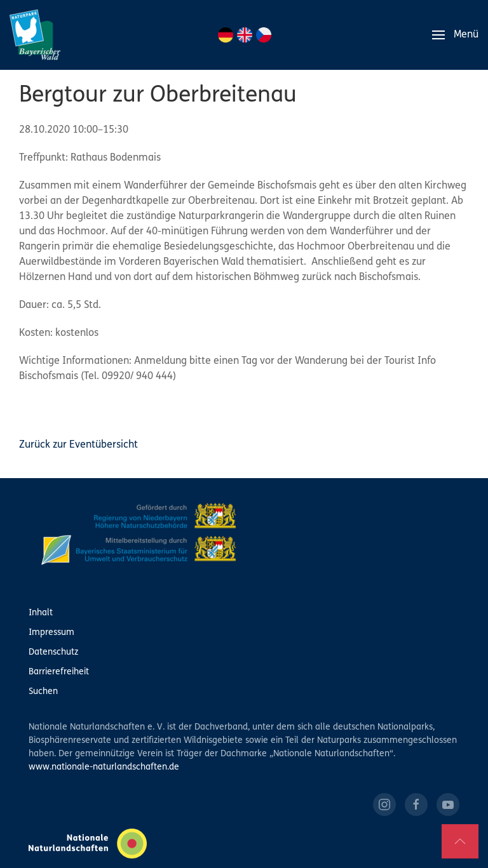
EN (245, 35)
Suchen (43, 692)
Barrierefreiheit (59, 672)
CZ (264, 35)
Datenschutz (53, 652)
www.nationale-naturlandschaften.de (104, 767)
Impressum (51, 633)
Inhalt (41, 613)
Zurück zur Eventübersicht (78, 445)
